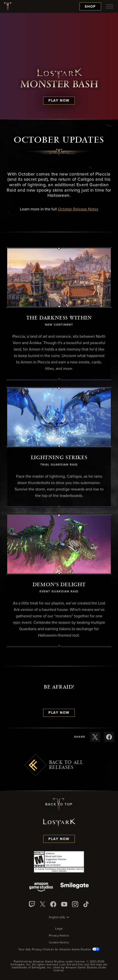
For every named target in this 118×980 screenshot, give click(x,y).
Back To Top (59, 804)
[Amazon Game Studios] (41, 887)
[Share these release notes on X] (95, 737)
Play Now (59, 839)
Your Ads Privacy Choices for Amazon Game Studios (59, 950)
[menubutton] (110, 6)
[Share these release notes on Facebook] (109, 737)
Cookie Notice (59, 943)
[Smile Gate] (75, 887)
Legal (59, 929)
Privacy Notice (59, 936)
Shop (90, 7)
